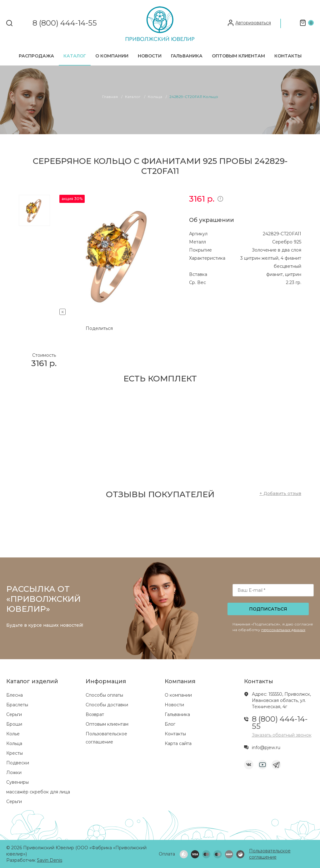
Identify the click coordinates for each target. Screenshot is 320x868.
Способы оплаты (104, 695)
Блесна (15, 695)
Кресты (15, 753)
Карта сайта (178, 743)
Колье (13, 734)
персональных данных (283, 630)
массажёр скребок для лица (38, 792)
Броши (14, 724)
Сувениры (17, 782)
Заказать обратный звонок (282, 735)
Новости (150, 56)
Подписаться (268, 609)
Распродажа (36, 56)
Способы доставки (107, 705)
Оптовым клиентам (238, 56)
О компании (112, 56)
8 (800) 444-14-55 (65, 23)
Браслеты (17, 705)
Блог (170, 724)
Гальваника (187, 56)
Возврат (95, 714)
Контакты (288, 56)
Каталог (75, 56)
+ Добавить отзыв (280, 493)
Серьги (14, 714)
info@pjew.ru (266, 748)
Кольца (14, 743)
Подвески (18, 763)
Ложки (14, 772)
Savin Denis (50, 860)
